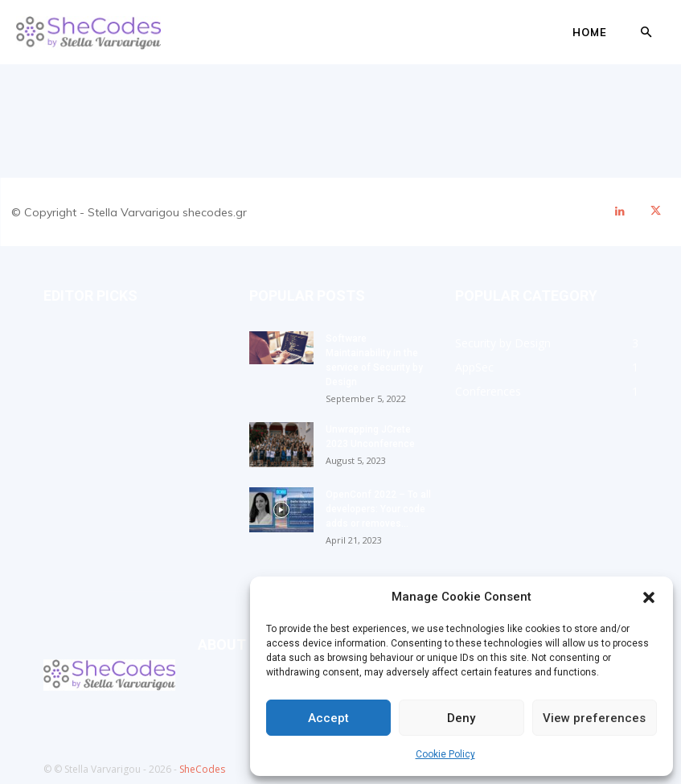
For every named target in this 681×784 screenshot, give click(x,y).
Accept (328, 718)
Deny (461, 718)
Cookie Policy (445, 754)
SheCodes (202, 769)
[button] (649, 597)
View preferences (594, 718)
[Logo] (88, 32)
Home (590, 32)
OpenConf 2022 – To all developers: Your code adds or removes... (378, 509)
